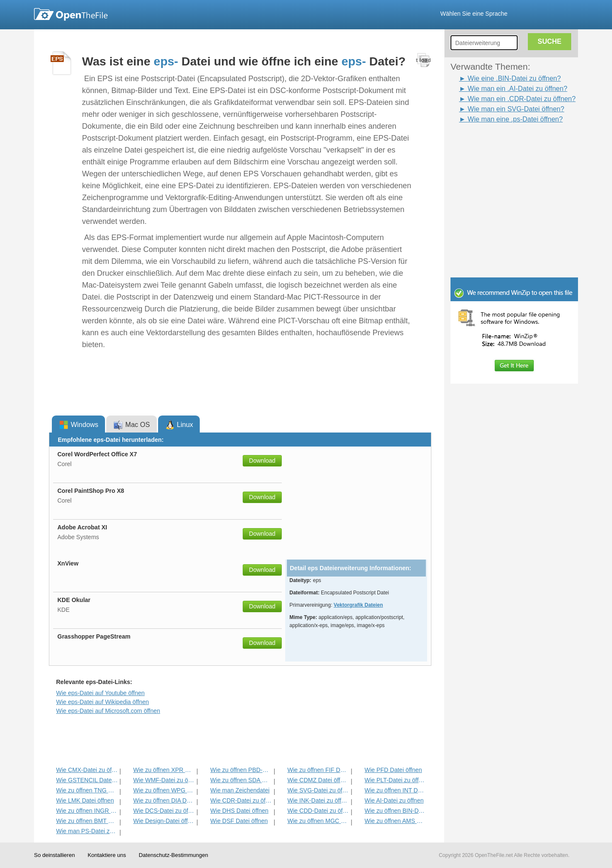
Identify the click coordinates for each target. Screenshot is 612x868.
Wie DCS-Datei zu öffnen (164, 811)
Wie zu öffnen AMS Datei (395, 821)
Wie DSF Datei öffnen (239, 821)
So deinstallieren (54, 855)
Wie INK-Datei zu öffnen (318, 800)
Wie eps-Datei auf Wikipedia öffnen (102, 702)
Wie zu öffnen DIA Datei (164, 800)
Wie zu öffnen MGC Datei (318, 821)
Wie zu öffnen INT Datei (395, 790)
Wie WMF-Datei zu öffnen (164, 780)
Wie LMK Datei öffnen (85, 800)
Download (262, 461)
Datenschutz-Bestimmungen (173, 855)
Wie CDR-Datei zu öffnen (241, 800)
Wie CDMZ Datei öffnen (318, 780)
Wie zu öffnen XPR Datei (164, 770)
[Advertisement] (501, 144)
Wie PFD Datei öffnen (393, 770)
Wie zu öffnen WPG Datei (164, 790)
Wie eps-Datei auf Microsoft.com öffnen (108, 711)
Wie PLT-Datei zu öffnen (395, 780)
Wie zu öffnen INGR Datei (87, 811)
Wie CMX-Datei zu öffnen (87, 770)
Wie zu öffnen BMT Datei (87, 821)
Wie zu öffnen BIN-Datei (395, 811)
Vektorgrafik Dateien (358, 605)
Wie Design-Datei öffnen (164, 821)
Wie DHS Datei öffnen (239, 811)
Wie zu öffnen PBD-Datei (241, 770)
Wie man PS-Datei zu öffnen (87, 831)
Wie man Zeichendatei (240, 790)
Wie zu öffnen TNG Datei (87, 790)
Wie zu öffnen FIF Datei (318, 770)
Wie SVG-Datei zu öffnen (318, 790)
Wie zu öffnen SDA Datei (241, 780)
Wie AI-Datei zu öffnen (394, 800)
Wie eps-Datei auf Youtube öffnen (100, 693)
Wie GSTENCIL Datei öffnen (87, 780)
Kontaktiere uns (107, 855)
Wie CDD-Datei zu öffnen (318, 811)
